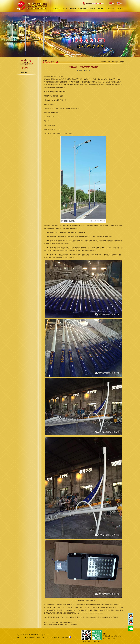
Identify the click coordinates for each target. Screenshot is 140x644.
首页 (109, 62)
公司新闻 (24, 68)
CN (111, 3)
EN (120, 3)
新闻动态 (114, 62)
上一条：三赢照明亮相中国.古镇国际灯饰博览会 (58, 623)
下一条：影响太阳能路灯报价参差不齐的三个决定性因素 (60, 625)
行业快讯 (24, 72)
